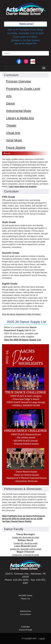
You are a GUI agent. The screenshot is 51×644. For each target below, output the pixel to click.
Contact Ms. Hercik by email (25, 543)
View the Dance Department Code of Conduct (21, 314)
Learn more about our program (23, 187)
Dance (10, 103)
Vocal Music (14, 140)
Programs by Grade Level (23, 89)
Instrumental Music (19, 111)
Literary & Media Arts (20, 118)
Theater (11, 125)
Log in (42, 638)
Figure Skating (16, 148)
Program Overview (18, 81)
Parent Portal (26, 630)
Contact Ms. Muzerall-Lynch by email (26, 549)
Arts (9, 96)
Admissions (26, 611)
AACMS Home (26, 595)
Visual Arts (13, 133)
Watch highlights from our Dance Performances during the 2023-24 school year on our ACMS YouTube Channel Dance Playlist (24, 519)
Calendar (26, 627)
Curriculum (26, 614)
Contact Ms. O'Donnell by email (26, 555)
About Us (26, 599)
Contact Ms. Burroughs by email (26, 537)
